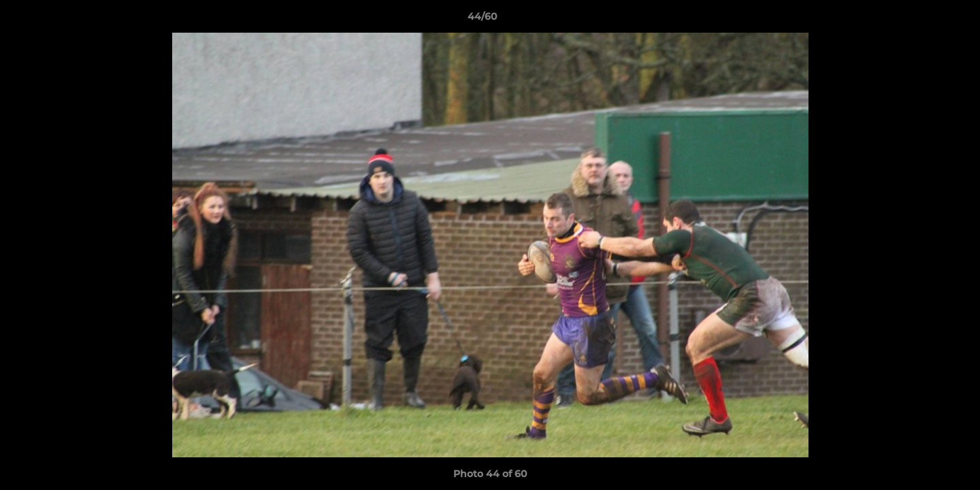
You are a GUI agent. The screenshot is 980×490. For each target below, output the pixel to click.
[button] (923, 20)
